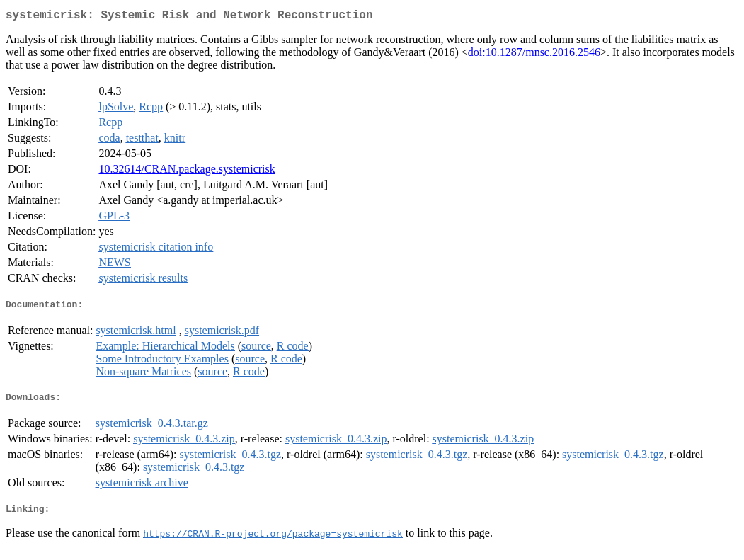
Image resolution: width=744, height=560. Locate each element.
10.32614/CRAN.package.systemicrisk (187, 172)
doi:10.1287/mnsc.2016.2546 (534, 55)
